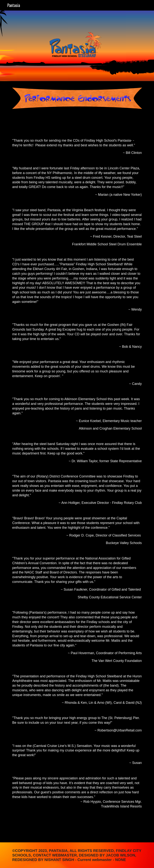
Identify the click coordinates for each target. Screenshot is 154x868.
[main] (77, 479)
